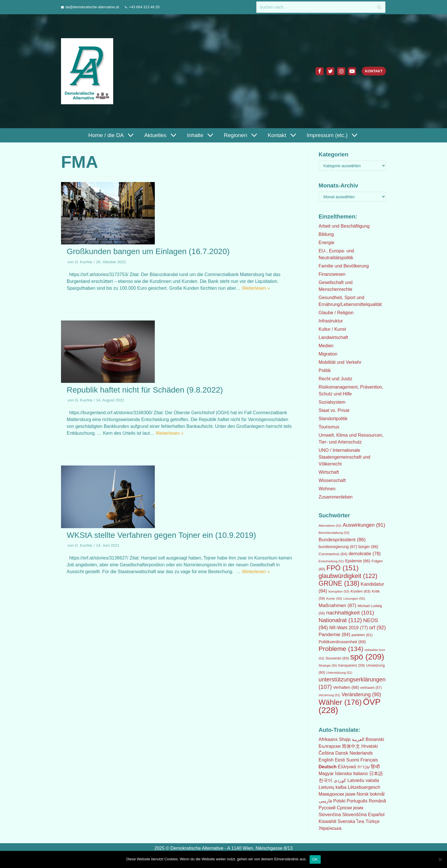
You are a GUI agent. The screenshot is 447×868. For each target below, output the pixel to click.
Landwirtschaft (333, 337)
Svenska (346, 821)
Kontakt (374, 71)
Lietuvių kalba (333, 787)
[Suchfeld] (321, 7)
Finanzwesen (332, 274)
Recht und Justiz (336, 379)
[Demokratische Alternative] (89, 71)
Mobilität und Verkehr (340, 362)
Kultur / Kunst (332, 329)
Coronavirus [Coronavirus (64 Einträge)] (333, 554)
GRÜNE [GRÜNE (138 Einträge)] (339, 583)
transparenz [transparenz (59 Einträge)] (352, 665)
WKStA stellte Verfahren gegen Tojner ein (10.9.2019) (161, 535)
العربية (358, 739)
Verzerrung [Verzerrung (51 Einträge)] (330, 695)
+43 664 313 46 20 (144, 7)
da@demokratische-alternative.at (92, 7)
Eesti (340, 760)
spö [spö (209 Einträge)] (367, 657)
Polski (339, 801)
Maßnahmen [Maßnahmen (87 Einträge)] (338, 605)
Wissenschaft (332, 480)
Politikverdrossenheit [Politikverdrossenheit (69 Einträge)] (342, 642)
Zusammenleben (336, 497)
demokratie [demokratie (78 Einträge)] (365, 554)
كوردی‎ (340, 780)
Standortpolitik (333, 419)
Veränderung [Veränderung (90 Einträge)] (361, 695)
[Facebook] (319, 71)
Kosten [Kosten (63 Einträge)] (361, 591)
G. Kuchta (84, 262)
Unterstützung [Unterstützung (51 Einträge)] (339, 673)
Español (376, 815)
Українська (330, 828)
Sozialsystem (332, 402)
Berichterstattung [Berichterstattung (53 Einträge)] (334, 533)
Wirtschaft (329, 472)
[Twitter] (330, 71)
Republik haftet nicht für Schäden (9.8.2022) (145, 390)
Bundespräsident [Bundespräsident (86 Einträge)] (342, 540)
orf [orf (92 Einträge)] (377, 628)
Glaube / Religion (336, 313)
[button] (130, 135)
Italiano (360, 774)
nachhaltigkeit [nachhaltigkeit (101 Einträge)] (350, 613)
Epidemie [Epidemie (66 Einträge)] (358, 561)
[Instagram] (341, 71)
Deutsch (328, 767)
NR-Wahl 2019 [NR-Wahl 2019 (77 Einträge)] (349, 628)
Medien (326, 346)
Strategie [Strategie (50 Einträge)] (328, 665)
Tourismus (329, 427)
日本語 (376, 774)
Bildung (326, 234)
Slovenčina (330, 815)
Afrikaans (328, 739)
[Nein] (440, 859)
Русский (327, 808)
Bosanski (375, 739)
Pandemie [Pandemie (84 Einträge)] (335, 635)
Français (369, 760)
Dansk (342, 753)
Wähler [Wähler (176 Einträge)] (340, 702)
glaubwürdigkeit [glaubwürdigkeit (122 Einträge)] (348, 576)
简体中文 (351, 746)
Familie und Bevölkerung (344, 266)
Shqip (345, 739)
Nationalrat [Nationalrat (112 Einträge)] (340, 620)
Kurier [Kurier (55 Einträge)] (334, 599)
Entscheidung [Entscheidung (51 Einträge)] (331, 561)
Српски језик (350, 808)
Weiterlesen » (256, 288)
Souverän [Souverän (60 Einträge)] (337, 658)
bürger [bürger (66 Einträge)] (368, 547)
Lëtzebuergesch (364, 787)
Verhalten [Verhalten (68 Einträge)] (346, 687)
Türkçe (372, 821)
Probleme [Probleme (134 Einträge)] (341, 649)
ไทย (360, 821)
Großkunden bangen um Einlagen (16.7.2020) (148, 251)
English (326, 760)
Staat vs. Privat (334, 410)
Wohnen (327, 489)
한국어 (326, 780)
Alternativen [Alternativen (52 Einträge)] (330, 526)
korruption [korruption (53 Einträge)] (339, 591)
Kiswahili (328, 821)
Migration (328, 354)
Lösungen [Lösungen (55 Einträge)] (354, 599)
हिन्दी (375, 767)
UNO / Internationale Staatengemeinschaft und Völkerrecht (345, 457)
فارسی (325, 801)
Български (330, 746)
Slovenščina (354, 815)
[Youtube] (352, 71)
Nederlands (361, 753)
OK (315, 859)
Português (357, 801)
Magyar (326, 774)
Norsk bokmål (371, 794)
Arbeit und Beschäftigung (344, 226)
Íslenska (343, 774)
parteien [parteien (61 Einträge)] (362, 635)
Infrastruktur (331, 321)
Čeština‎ (326, 753)
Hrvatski (369, 746)
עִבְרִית (364, 767)
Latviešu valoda (363, 780)
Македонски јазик (337, 794)
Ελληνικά (347, 767)
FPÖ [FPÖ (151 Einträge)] (343, 568)
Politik (325, 370)
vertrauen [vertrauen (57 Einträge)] (371, 688)
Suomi (352, 760)
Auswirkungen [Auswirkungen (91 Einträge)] (364, 525)
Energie (327, 243)
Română (377, 801)
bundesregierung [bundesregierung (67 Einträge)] (338, 547)
